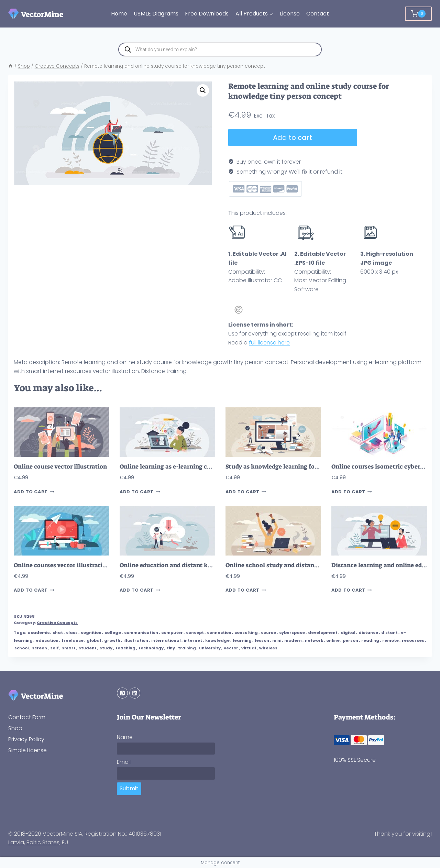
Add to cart (293, 138)
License (290, 14)
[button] (203, 90)
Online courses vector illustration (62, 565)
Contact (318, 14)
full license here (269, 343)
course (268, 633)
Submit (129, 788)
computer (172, 633)
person (350, 640)
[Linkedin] (135, 693)
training (187, 648)
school (22, 648)
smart (69, 648)
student (88, 648)
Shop (15, 728)
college (113, 633)
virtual (249, 648)
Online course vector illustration (60, 467)
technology (151, 648)
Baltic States (43, 842)
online (333, 640)
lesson (262, 640)
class (72, 633)
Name (125, 737)
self (54, 648)
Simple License (27, 750)
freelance (73, 640)
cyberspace (292, 633)
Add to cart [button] (34, 492)
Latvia (16, 842)
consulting (246, 633)
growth (112, 640)
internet (193, 640)
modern (293, 640)
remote (390, 640)
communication (141, 633)
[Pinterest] (122, 693)
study (106, 648)
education (47, 640)
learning (242, 640)
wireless (268, 648)
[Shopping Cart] (418, 14)
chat (58, 633)
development (323, 633)
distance (368, 633)
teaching (125, 648)
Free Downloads (207, 14)
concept (195, 633)
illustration (136, 640)
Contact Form (27, 717)
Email (124, 762)
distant (389, 633)
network (314, 640)
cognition (91, 633)
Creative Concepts (57, 623)
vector (231, 648)
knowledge (217, 640)
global (94, 640)
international (166, 640)
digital (348, 633)
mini (277, 640)
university (210, 648)
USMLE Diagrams (156, 14)
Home (119, 14)
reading (370, 640)
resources (413, 640)
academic (38, 633)
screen (40, 648)
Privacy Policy (26, 739)
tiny (171, 648)
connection (219, 633)
